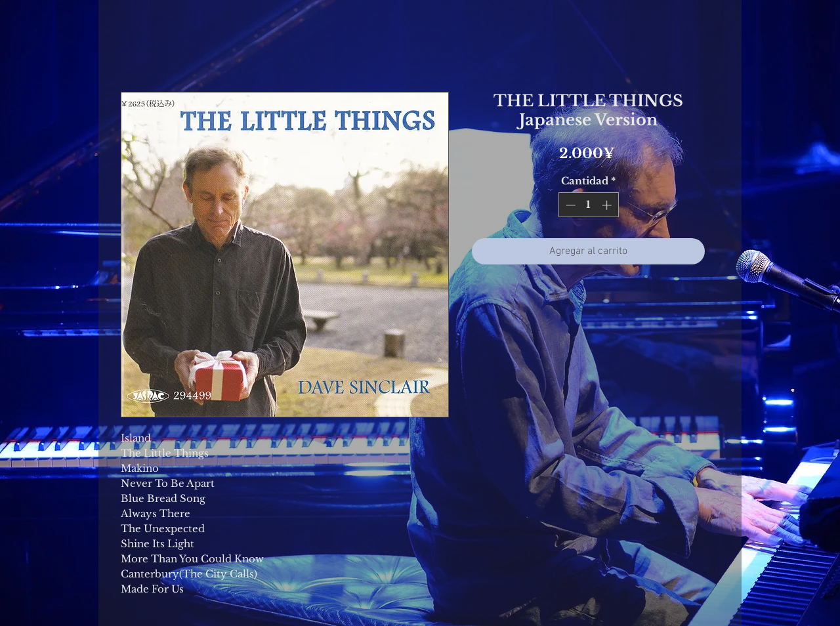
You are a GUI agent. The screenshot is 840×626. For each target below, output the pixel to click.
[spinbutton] (588, 205)
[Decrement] (569, 205)
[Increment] (608, 205)
